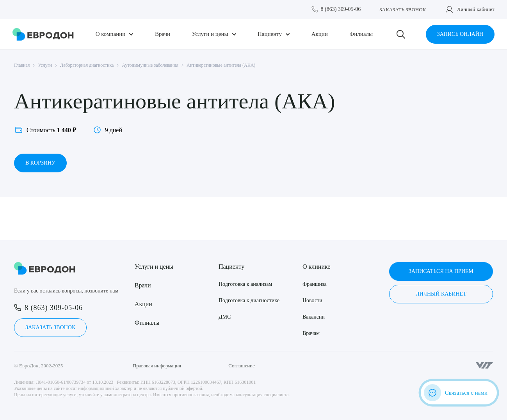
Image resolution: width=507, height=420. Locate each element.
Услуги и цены (210, 34)
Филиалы (361, 34)
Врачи (163, 34)
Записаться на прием (441, 271)
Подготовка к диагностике (249, 300)
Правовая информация (157, 366)
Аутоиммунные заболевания (150, 65)
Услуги (45, 65)
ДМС (225, 317)
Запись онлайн (460, 34)
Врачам (311, 333)
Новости (312, 300)
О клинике (316, 267)
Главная (22, 65)
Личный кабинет (476, 9)
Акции (320, 34)
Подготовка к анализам (245, 284)
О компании (111, 34)
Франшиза (315, 284)
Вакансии (314, 317)
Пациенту (270, 34)
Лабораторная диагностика (87, 65)
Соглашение (242, 366)
